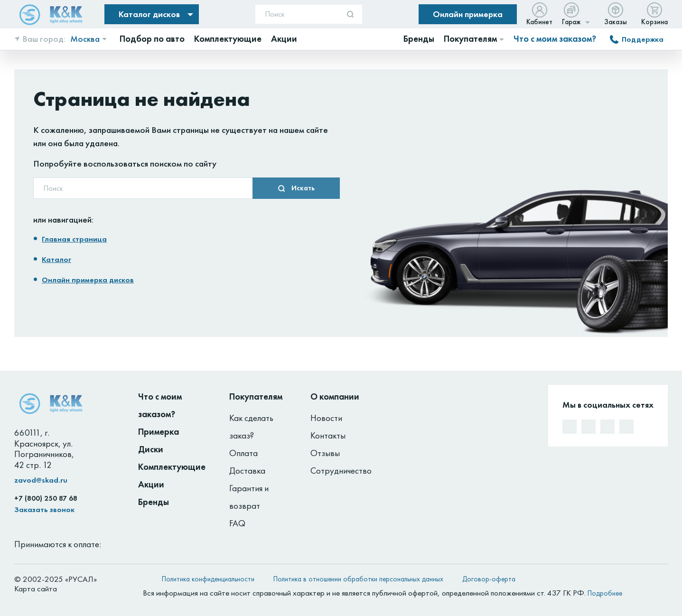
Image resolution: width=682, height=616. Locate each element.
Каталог (56, 259)
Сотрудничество (341, 471)
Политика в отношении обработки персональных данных (358, 579)
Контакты (328, 435)
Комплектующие (172, 467)
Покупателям (256, 397)
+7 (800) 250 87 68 (46, 498)
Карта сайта (36, 588)
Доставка (247, 471)
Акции (151, 484)
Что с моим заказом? (555, 39)
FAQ (237, 523)
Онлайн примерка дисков (88, 280)
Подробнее (605, 593)
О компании (335, 397)
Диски (151, 449)
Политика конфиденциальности (208, 579)
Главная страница (74, 239)
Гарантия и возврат (249, 497)
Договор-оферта (489, 579)
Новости (326, 418)
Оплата (243, 453)
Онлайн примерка (468, 14)
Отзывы (325, 453)
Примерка (159, 432)
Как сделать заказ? (251, 427)
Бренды (154, 502)
